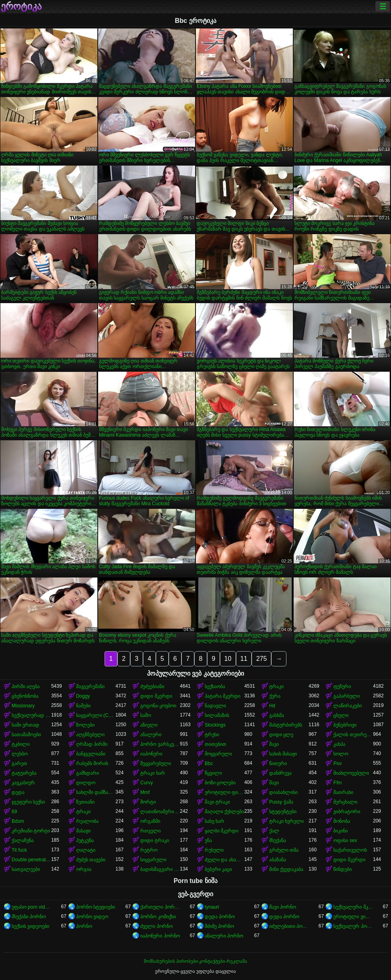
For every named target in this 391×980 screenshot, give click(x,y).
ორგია (84, 869)
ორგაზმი (150, 821)
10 (228, 659)
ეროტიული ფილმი (225, 792)
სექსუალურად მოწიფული (31, 715)
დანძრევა (280, 773)
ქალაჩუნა (23, 840)
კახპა (339, 744)
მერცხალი (345, 802)
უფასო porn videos (31, 907)
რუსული (214, 850)
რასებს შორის (92, 763)
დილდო (86, 783)
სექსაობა (215, 686)
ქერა (275, 696)
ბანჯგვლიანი (91, 754)
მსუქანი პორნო (29, 917)
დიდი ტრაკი (154, 840)
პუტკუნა (85, 840)
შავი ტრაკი (217, 802)
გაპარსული (347, 696)
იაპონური (151, 754)
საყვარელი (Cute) (96, 715)
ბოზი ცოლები (220, 783)
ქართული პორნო (160, 907)
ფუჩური (342, 686)
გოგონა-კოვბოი (158, 706)
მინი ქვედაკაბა (286, 869)
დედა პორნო (220, 917)
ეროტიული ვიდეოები (353, 917)
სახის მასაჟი (283, 754)
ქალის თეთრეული (353, 735)
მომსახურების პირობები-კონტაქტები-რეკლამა (195, 961)
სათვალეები (26, 869)
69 (14, 812)
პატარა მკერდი (223, 696)
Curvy (146, 783)
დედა (18, 792)
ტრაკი (276, 686)
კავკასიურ (23, 783)
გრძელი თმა (284, 850)
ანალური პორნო (224, 936)
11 (244, 659)
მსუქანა (278, 840)
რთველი (150, 831)
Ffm (338, 783)
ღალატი (86, 850)
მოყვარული (218, 754)
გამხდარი (88, 773)
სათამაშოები (26, 735)
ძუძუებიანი (152, 686)
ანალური (151, 735)
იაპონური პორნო (160, 936)
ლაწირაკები (348, 706)
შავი (274, 744)
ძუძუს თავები (91, 860)
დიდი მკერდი (156, 696)
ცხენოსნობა (25, 696)
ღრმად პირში (92, 744)
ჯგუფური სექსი (28, 802)
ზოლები (85, 725)
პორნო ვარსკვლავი (160, 744)
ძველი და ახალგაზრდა (225, 860)
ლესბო (20, 754)
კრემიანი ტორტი (31, 831)
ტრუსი (212, 735)
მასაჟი (83, 831)
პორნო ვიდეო (92, 917)
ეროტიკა (21, 6)
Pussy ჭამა (281, 802)
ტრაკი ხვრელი (286, 821)
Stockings (215, 725)
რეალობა (87, 821)
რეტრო (149, 850)
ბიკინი (341, 831)
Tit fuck (19, 850)
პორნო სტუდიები (96, 907)
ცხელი (341, 715)
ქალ (274, 831)
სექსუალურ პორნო (353, 926)
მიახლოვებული (351, 773)
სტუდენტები (283, 812)
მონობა (342, 821)
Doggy (83, 696)
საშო (146, 715)
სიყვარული (153, 860)
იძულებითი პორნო (289, 926)
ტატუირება (24, 773)
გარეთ (19, 763)
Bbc (209, 763)
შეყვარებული (156, 763)
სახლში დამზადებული (96, 792)
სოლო (341, 754)
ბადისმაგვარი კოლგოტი (160, 869)
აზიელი (149, 725)
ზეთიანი (85, 802)
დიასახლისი (283, 792)
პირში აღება (26, 686)
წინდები (343, 869)
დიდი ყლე (281, 735)
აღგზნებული (90, 735)
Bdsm (18, 821)
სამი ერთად (25, 725)
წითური (278, 763)
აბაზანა (278, 860)
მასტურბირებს (286, 725)
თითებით (216, 744)
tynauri (212, 907)
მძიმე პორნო (219, 926)
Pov (338, 763)
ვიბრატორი (347, 812)
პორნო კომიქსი (158, 917)
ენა (208, 840)
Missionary (23, 706)
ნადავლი (215, 706)
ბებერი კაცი (218, 869)
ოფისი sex (345, 840)
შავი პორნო (283, 907)
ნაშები (83, 706)
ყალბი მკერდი (222, 831)
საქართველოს (350, 850)
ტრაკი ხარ (152, 773)
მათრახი (343, 792)
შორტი (148, 802)
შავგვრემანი (90, 686)
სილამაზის (217, 715)
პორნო (84, 926)
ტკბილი (21, 744)
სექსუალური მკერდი (353, 907)
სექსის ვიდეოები (30, 926)
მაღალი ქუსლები (224, 812)
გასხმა (277, 715)
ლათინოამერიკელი (160, 812)
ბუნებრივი (345, 725)
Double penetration (31, 860)
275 (261, 659)
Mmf (145, 792)
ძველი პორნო (156, 926)
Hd (272, 706)
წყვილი (213, 773)
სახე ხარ (215, 821)
